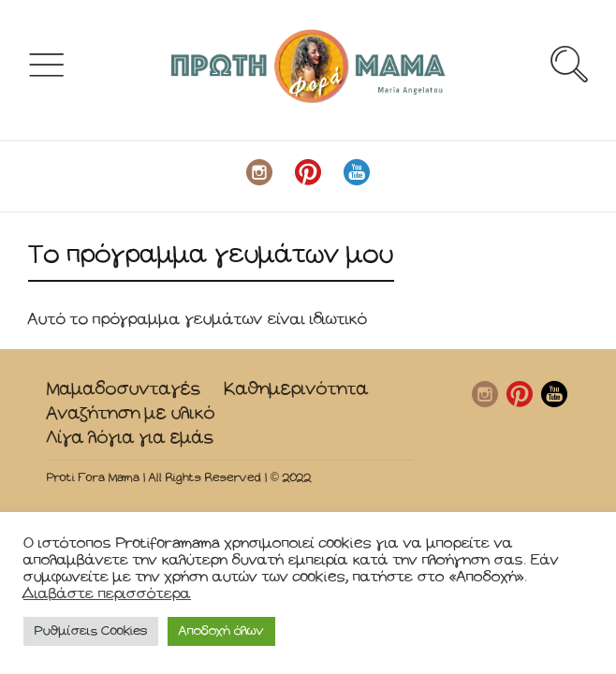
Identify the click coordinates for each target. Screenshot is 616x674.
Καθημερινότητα (296, 389)
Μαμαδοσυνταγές (124, 389)
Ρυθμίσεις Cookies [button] (91, 631)
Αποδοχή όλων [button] (221, 631)
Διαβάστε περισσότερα (107, 594)
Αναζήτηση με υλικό (131, 413)
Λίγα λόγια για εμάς (130, 438)
